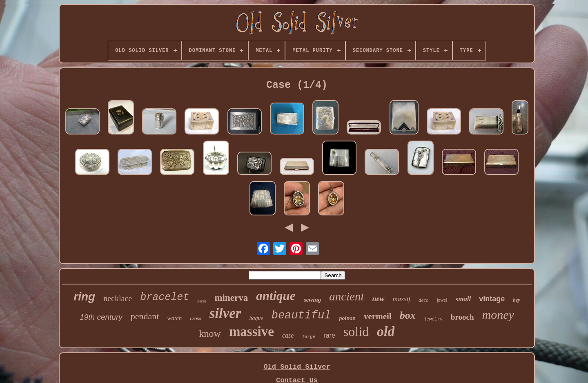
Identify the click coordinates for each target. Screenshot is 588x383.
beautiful (301, 316)
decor (202, 301)
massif (402, 299)
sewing (313, 300)
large (308, 337)
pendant (145, 316)
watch (174, 318)
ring (84, 297)
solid (356, 331)
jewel (442, 300)
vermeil (378, 316)
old (386, 331)
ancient (346, 296)
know (210, 334)
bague (256, 318)
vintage (492, 299)
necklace (118, 298)
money (498, 315)
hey (516, 300)
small (463, 299)
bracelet (165, 297)
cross (195, 318)
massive (252, 331)
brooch (462, 317)
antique (276, 296)
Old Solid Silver (297, 367)
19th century (101, 317)
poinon (347, 318)
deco (424, 300)
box (408, 315)
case (288, 335)
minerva (231, 298)
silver (225, 313)
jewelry (433, 319)
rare (329, 335)
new (379, 299)
